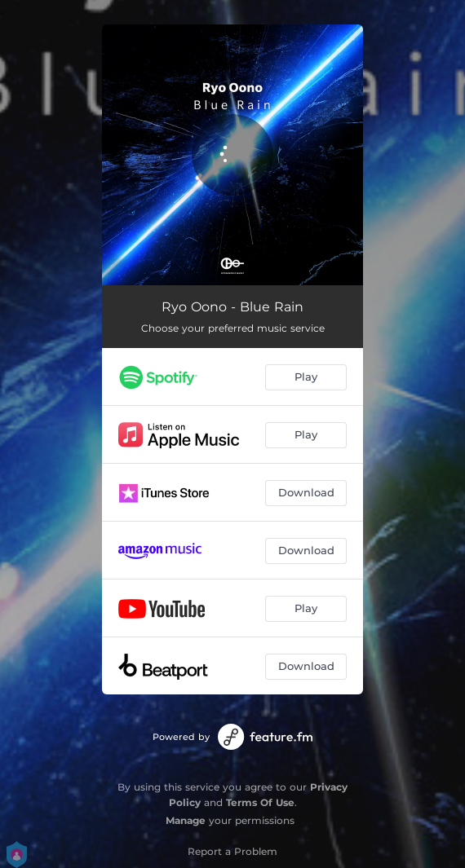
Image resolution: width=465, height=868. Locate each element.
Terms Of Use (260, 802)
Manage (186, 820)
